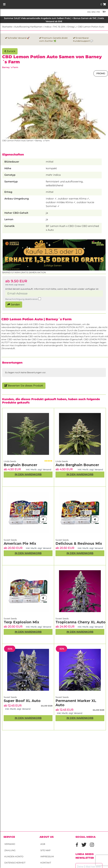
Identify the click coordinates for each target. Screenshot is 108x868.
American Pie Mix (20, 543)
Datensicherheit (15, 863)
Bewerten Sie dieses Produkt (24, 386)
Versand (10, 844)
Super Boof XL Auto (22, 701)
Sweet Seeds (10, 540)
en (93, 12)
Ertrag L (72, 27)
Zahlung (10, 850)
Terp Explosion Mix (21, 622)
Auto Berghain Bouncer (77, 465)
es (89, 12)
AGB (43, 844)
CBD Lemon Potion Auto (91, 27)
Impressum (47, 856)
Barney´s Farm (10, 67)
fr (98, 12)
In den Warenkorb (28, 474)
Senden (14, 304)
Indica (48, 27)
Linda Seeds (10, 461)
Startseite (7, 27)
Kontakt (46, 863)
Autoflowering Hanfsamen (28, 27)
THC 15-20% (59, 27)
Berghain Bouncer (20, 465)
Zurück (10, 51)
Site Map (45, 850)
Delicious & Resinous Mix (79, 543)
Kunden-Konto (14, 856)
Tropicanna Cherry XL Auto (81, 622)
